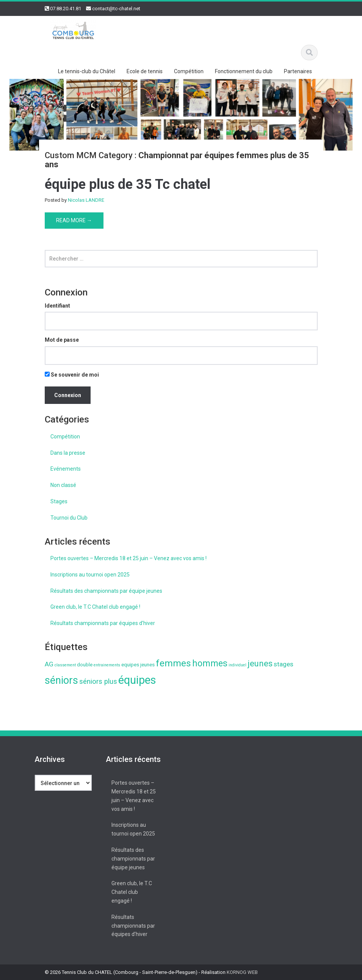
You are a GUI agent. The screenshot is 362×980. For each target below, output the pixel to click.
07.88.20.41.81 (66, 9)
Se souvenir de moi (72, 375)
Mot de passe (62, 340)
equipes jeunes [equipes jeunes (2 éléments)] (138, 664)
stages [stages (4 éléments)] (284, 664)
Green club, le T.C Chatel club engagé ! (95, 607)
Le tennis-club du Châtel (87, 71)
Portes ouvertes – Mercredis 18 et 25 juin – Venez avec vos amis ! (129, 558)
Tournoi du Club (69, 518)
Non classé (63, 485)
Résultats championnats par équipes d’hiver (103, 623)
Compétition (189, 71)
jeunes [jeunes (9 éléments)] (260, 663)
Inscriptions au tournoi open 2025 (90, 575)
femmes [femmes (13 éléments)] (173, 663)
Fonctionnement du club (244, 71)
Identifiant (57, 306)
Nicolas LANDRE (86, 200)
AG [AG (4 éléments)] (49, 664)
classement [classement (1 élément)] (65, 665)
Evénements (66, 469)
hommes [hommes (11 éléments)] (210, 663)
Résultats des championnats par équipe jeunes (106, 591)
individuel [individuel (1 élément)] (237, 665)
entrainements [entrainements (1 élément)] (107, 665)
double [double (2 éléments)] (85, 664)
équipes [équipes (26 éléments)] (137, 680)
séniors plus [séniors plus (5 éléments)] (98, 682)
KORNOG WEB (242, 972)
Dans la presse (68, 453)
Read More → (74, 220)
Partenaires (298, 71)
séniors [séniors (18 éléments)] (61, 680)
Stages (59, 501)
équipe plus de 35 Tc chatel (128, 184)
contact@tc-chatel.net (116, 9)
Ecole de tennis (145, 71)
